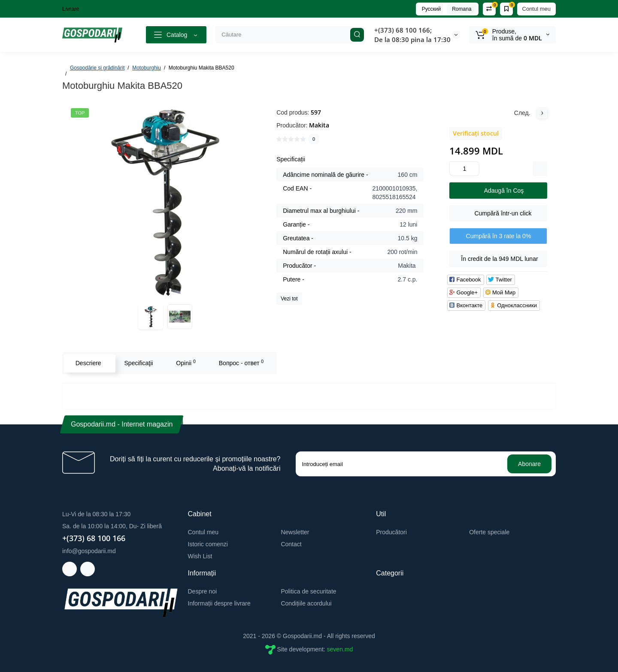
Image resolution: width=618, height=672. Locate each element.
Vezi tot (289, 299)
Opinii (185, 363)
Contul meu (536, 9)
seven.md (340, 649)
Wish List (200, 556)
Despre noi (203, 591)
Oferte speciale (489, 532)
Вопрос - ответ (240, 363)
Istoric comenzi (208, 544)
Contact (291, 544)
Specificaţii (138, 363)
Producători (391, 532)
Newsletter (295, 532)
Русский (432, 9)
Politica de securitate (308, 591)
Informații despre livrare (219, 603)
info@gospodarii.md (89, 551)
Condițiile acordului (306, 603)
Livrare (71, 9)
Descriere (88, 363)
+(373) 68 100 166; (403, 30)
